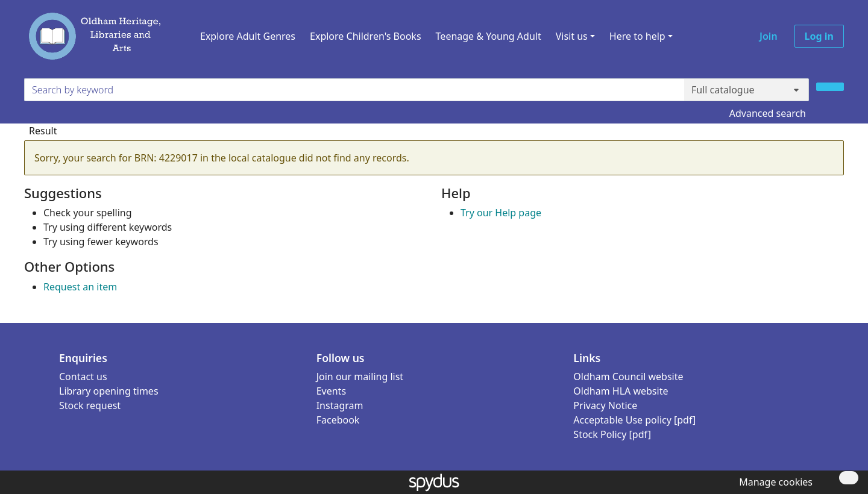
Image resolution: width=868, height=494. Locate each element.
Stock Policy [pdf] (612, 434)
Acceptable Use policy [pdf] (634, 420)
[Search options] (747, 90)
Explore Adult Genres (248, 36)
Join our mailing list (360, 377)
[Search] (830, 87)
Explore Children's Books (366, 36)
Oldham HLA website (621, 391)
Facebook (338, 420)
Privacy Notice (605, 405)
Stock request (90, 405)
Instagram (340, 405)
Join (769, 36)
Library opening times (109, 391)
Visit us (572, 36)
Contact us (83, 377)
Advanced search (768, 113)
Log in (819, 36)
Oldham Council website (628, 377)
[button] (773, 482)
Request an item (80, 287)
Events (331, 391)
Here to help (637, 36)
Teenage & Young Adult (489, 36)
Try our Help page (501, 213)
